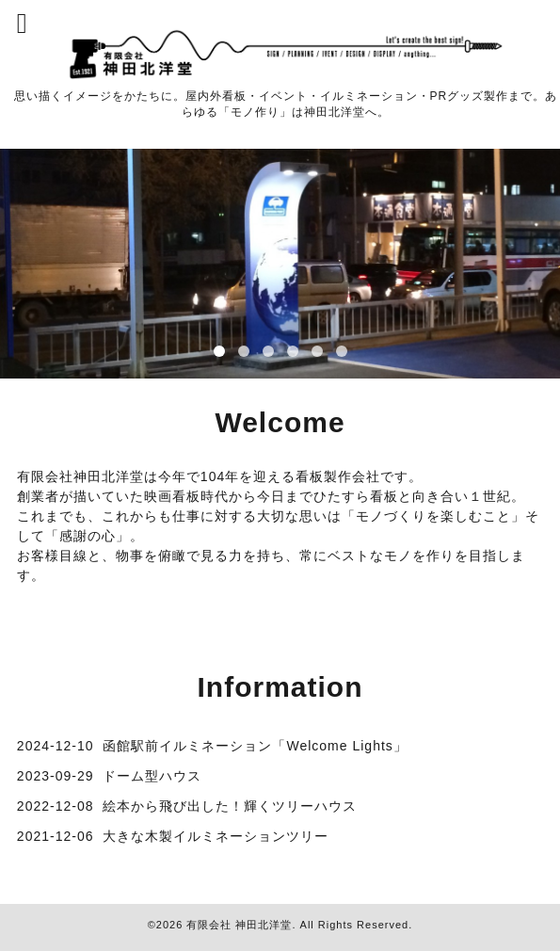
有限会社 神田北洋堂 (239, 925)
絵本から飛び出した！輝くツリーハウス (230, 806)
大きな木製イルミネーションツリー (216, 836)
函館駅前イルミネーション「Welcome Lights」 (255, 746)
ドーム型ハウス (152, 776)
